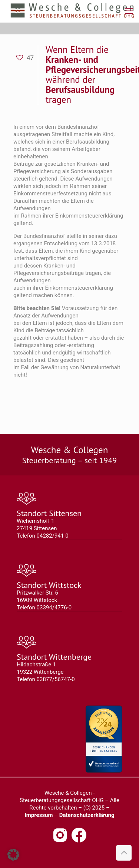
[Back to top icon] (124, 853)
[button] (13, 855)
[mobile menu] (129, 11)
